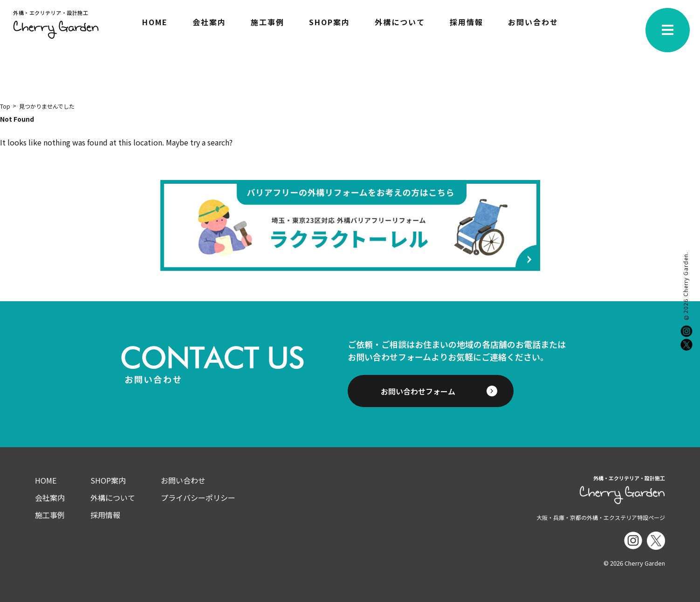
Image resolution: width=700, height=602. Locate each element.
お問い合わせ (533, 23)
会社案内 (209, 23)
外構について (400, 23)
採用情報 (467, 23)
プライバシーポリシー (198, 498)
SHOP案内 (329, 23)
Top (5, 106)
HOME (155, 23)
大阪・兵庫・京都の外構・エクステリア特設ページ (601, 517)
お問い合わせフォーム (418, 391)
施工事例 (268, 23)
